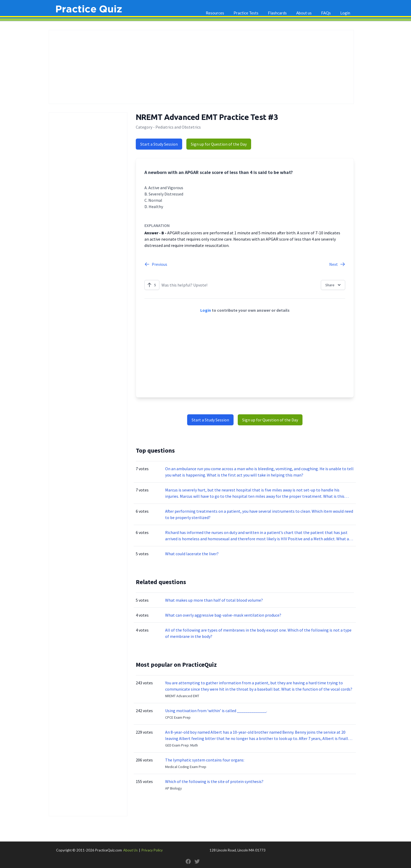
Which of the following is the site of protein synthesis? (214, 781)
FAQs (326, 13)
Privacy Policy (152, 850)
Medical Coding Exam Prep (186, 767)
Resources (215, 13)
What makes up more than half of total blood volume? (214, 600)
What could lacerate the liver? (192, 554)
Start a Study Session (159, 144)
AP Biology (174, 788)
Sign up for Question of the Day (219, 144)
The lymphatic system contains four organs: (205, 760)
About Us (130, 850)
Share (334, 285)
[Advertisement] (201, 67)
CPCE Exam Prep (178, 717)
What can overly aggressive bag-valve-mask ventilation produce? (223, 615)
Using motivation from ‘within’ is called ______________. (216, 711)
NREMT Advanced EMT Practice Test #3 (207, 117)
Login (345, 13)
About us (304, 13)
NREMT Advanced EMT (182, 696)
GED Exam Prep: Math (182, 745)
